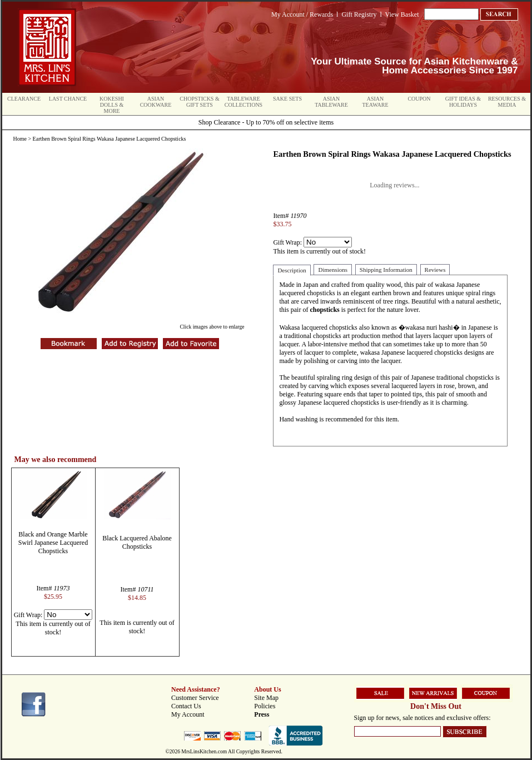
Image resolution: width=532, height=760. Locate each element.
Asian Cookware (156, 102)
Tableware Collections (243, 102)
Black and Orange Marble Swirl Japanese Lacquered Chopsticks (53, 543)
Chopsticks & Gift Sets (199, 102)
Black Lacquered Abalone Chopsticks (137, 542)
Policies (265, 706)
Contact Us (186, 706)
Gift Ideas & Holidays (463, 102)
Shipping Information (386, 270)
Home (20, 139)
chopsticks (324, 310)
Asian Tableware (331, 102)
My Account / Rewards (302, 14)
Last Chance (68, 99)
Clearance (24, 99)
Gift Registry (359, 14)
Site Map (266, 698)
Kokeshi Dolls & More (112, 105)
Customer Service (195, 698)
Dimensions (333, 270)
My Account (188, 714)
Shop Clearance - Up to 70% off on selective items (266, 122)
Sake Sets (287, 99)
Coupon (419, 99)
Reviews (435, 270)
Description (292, 270)
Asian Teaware (376, 102)
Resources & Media (507, 102)
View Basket (402, 14)
